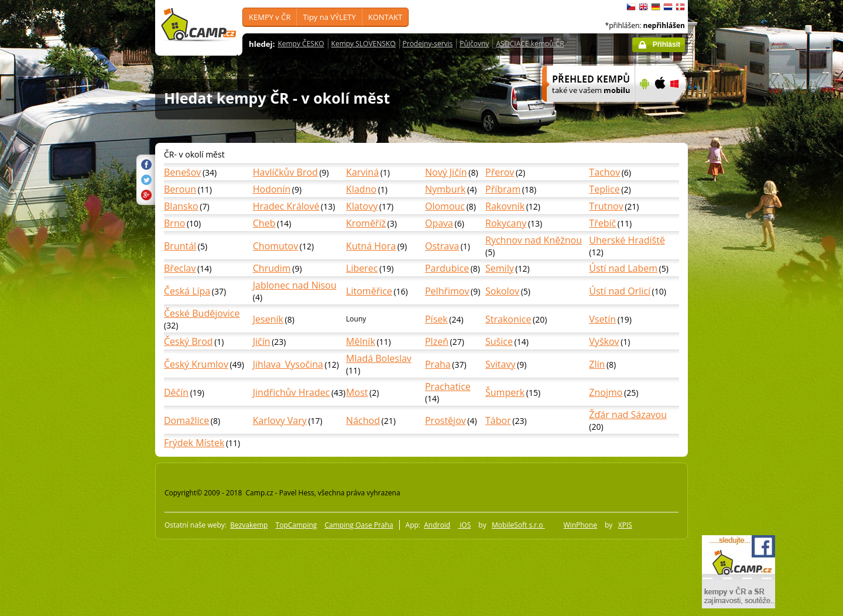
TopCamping (297, 525)
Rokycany (506, 223)
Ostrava (442, 246)
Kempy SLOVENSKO (364, 44)
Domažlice (186, 420)
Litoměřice (369, 291)
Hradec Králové (286, 206)
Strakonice (508, 319)
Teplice (604, 189)
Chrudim (272, 268)
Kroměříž (366, 223)
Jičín (262, 341)
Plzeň (437, 341)
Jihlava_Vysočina (288, 364)
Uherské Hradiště (627, 240)
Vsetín (602, 319)
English (643, 7)
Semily (500, 268)
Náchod (363, 420)
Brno (174, 223)
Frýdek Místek (194, 443)
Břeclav (180, 268)
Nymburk (445, 189)
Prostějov (446, 420)
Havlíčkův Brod (285, 172)
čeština (631, 7)
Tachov (604, 172)
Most (357, 392)
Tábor (498, 420)
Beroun (180, 189)
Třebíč (602, 223)
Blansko (181, 206)
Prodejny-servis (428, 44)
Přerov (500, 172)
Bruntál (180, 246)
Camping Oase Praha (359, 525)
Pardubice (447, 268)
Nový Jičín (446, 172)
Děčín (176, 392)
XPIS (625, 525)
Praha (438, 364)
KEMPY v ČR (270, 17)
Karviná (362, 172)
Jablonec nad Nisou (295, 285)
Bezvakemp (249, 525)
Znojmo (606, 392)
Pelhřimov (447, 291)
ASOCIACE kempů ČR (530, 44)
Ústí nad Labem (623, 268)
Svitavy (500, 364)
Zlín (597, 364)
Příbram (503, 189)
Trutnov (606, 206)
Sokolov (502, 291)
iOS (464, 525)
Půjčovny (474, 44)
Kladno (361, 189)
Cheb (264, 223)
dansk (680, 7)
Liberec (362, 268)
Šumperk (505, 392)
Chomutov (275, 246)
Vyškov (604, 341)
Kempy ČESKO (301, 44)
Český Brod (189, 341)
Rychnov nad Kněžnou (534, 240)
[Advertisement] (737, 352)
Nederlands (668, 7)
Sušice (499, 341)
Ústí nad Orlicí (620, 291)
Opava (439, 223)
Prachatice (448, 386)
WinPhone (580, 525)
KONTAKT (385, 17)
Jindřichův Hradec (292, 392)
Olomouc (445, 206)
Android (437, 525)
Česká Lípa (187, 291)
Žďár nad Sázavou (628, 415)
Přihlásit (666, 45)
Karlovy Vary (280, 420)
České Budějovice (202, 313)
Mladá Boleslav (379, 358)
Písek (436, 319)
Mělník (361, 341)
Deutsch (656, 7)
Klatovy (362, 206)
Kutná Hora (371, 246)
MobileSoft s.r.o (518, 525)
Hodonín (272, 189)
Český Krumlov (196, 364)
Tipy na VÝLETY (329, 17)
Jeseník (268, 319)
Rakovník (505, 206)
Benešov (182, 172)
